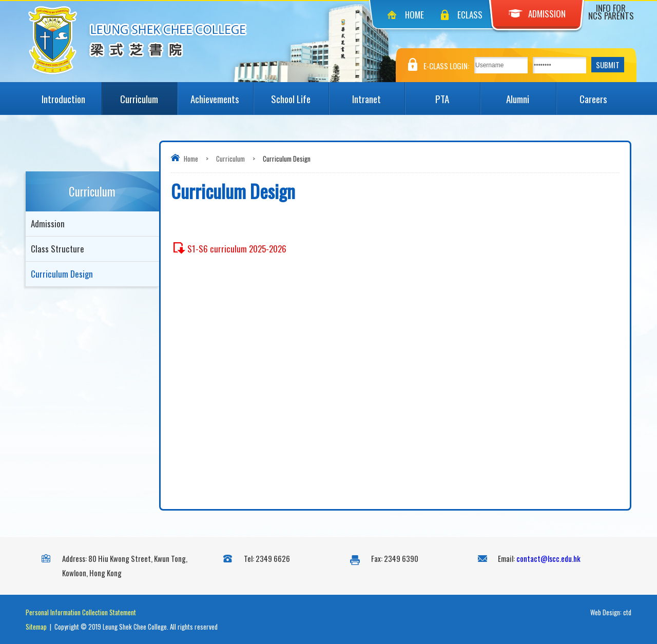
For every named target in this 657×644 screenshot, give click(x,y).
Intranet (378, 94)
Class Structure (57, 249)
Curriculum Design (62, 274)
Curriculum (149, 94)
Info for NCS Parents (611, 12)
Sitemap (36, 627)
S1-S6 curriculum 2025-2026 (237, 249)
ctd (627, 612)
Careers (605, 94)
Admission (537, 14)
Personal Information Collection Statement (81, 612)
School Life (300, 94)
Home (414, 15)
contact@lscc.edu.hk (548, 558)
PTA (458, 94)
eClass (470, 15)
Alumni (531, 94)
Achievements (221, 94)
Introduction (71, 94)
